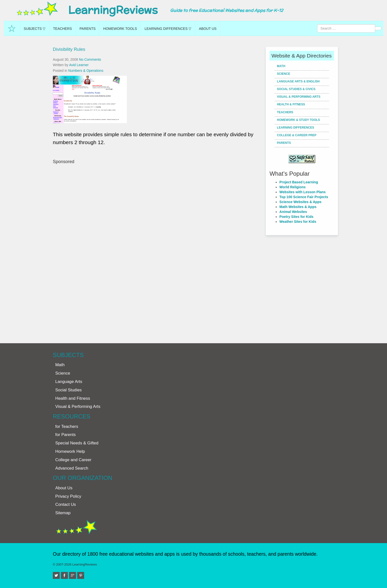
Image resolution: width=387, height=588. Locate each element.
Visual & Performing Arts (299, 97)
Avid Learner (79, 65)
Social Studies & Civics (296, 89)
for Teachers (67, 427)
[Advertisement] (157, 251)
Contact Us (66, 504)
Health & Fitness (291, 104)
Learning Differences (296, 128)
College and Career (73, 460)
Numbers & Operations (86, 71)
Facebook (67, 574)
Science (283, 74)
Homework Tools (120, 29)
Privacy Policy (68, 496)
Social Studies (68, 390)
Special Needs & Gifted (77, 443)
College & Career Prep (297, 135)
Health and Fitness (73, 398)
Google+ (76, 574)
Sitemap (63, 513)
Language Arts (69, 382)
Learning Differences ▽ (168, 29)
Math (281, 66)
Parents (87, 29)
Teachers (62, 29)
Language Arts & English (298, 81)
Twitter (59, 574)
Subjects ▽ (35, 29)
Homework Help (70, 451)
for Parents (66, 435)
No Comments (90, 59)
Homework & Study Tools (298, 120)
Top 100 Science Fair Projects (304, 197)
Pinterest (84, 574)
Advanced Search (72, 468)
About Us (208, 29)
